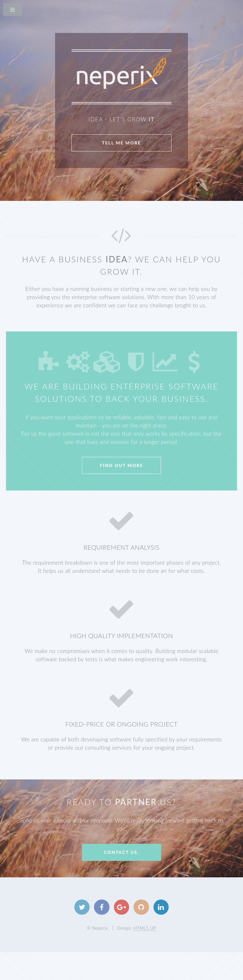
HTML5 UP (145, 928)
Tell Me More (121, 143)
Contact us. (121, 852)
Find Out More (122, 465)
